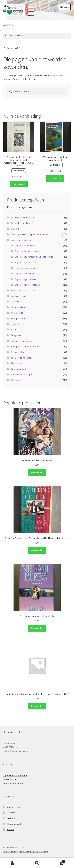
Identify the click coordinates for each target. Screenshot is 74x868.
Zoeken (37, 863)
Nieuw (14, 330)
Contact (11, 813)
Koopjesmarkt (18, 318)
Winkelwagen (57, 861)
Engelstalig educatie (25, 246)
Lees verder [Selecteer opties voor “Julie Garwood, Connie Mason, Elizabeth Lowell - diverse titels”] (37, 706)
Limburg (15, 324)
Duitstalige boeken (20, 223)
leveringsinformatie (13, 783)
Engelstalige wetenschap (27, 285)
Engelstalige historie (25, 262)
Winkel (11, 829)
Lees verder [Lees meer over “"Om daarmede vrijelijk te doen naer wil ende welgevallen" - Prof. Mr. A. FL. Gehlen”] (19, 184)
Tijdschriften (17, 363)
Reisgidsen (16, 335)
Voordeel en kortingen (22, 374)
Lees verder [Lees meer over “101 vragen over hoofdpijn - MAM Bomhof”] (55, 178)
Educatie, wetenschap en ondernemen (30, 234)
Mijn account (12, 863)
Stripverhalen (18, 352)
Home (9, 48)
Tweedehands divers (21, 369)
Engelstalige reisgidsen (26, 268)
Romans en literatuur (21, 341)
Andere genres (14, 807)
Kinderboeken (18, 307)
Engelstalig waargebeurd (27, 251)
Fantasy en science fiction (23, 290)
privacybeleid (10, 779)
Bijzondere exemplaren (22, 218)
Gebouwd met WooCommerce (33, 851)
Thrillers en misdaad (21, 358)
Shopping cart (14, 824)
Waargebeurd (17, 380)
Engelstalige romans (25, 274)
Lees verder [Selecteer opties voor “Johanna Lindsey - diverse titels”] (37, 472)
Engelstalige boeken (21, 240)
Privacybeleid (10, 851)
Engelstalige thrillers (25, 279)
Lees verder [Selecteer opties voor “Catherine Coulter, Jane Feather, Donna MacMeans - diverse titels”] (37, 550)
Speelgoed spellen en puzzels (25, 346)
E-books (15, 229)
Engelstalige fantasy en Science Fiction (34, 257)
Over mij (11, 818)
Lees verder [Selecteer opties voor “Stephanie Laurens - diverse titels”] (37, 628)
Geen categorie (18, 296)
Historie (15, 302)
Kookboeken (17, 313)
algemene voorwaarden (15, 775)
